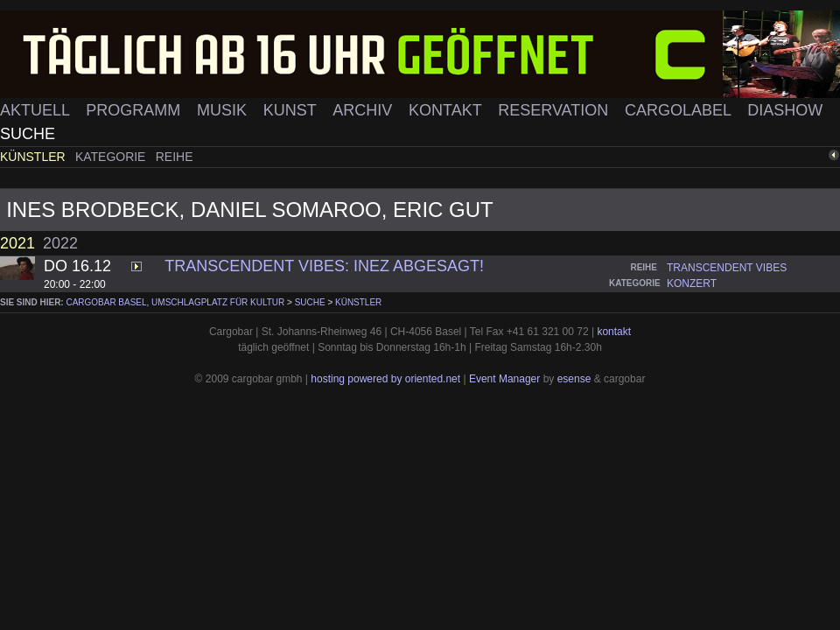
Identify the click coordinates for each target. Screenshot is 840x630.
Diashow (785, 110)
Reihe (175, 157)
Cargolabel (680, 110)
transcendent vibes (727, 268)
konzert (692, 283)
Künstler (35, 157)
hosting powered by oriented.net (385, 379)
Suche (28, 134)
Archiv (364, 110)
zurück (811, 155)
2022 (60, 243)
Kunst (292, 110)
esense (574, 379)
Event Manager (504, 379)
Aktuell (37, 110)
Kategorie (112, 157)
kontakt (614, 332)
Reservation (555, 110)
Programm (135, 110)
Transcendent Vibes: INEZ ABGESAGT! (324, 266)
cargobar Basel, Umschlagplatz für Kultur (175, 302)
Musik (224, 110)
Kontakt (447, 110)
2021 (17, 243)
